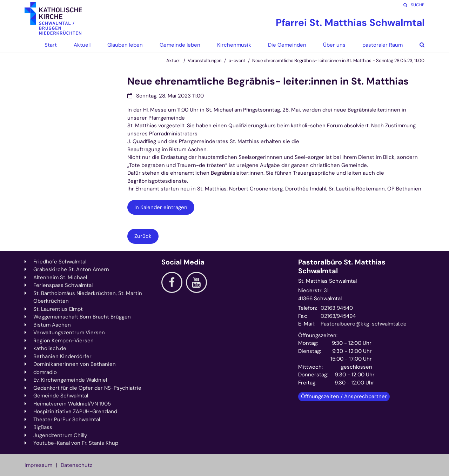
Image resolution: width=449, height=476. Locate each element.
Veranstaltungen (205, 61)
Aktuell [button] (82, 45)
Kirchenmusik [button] (234, 45)
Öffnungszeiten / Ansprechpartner (344, 396)
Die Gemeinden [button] (287, 45)
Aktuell (173, 61)
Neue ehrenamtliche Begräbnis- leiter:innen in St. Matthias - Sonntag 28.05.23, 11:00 (338, 61)
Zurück (143, 236)
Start (51, 45)
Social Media (183, 262)
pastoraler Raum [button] (383, 45)
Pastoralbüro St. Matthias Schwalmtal (342, 267)
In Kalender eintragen (161, 207)
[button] (417, 45)
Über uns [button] (334, 45)
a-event (237, 61)
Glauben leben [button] (125, 45)
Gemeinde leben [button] (180, 45)
